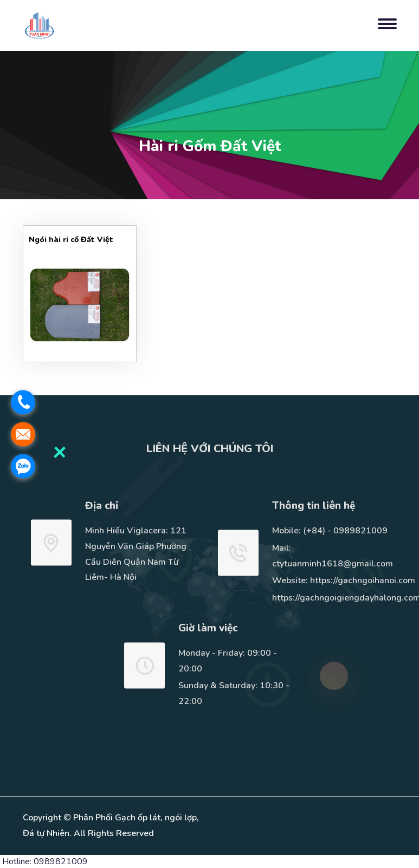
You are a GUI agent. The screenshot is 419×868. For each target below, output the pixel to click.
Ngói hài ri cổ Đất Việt (71, 240)
